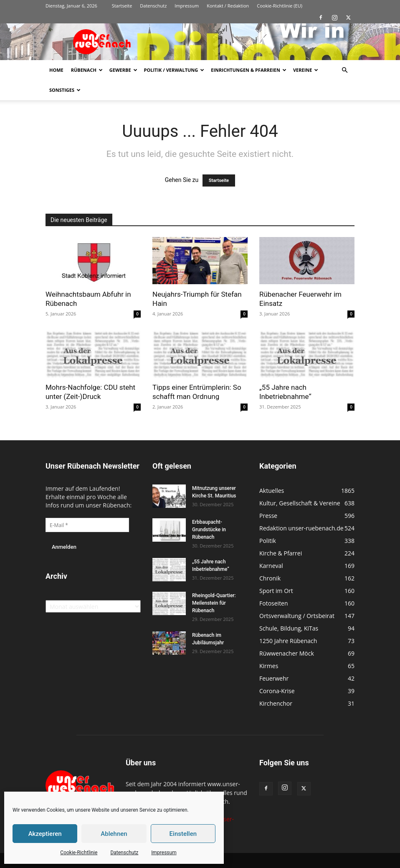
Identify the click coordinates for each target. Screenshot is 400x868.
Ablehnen (114, 834)
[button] (344, 70)
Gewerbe (123, 70)
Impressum (164, 853)
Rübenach (87, 70)
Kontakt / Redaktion (228, 6)
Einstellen (183, 834)
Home (56, 70)
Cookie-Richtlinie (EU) (280, 6)
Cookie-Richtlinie (79, 853)
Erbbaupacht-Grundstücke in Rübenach (209, 530)
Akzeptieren (45, 834)
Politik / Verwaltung (174, 70)
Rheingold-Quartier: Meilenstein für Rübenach (214, 603)
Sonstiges (65, 90)
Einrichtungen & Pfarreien (249, 70)
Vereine (306, 70)
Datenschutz (124, 853)
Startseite (122, 6)
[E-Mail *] (87, 525)
